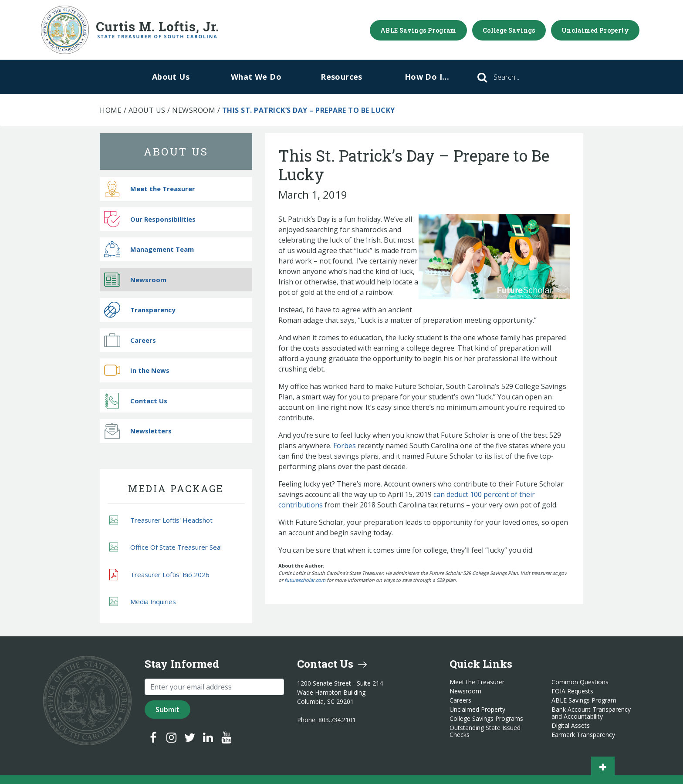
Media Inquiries (143, 602)
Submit (167, 710)
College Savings (509, 30)
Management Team (149, 249)
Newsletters (138, 431)
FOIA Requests (572, 691)
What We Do (256, 77)
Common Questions (580, 682)
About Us (171, 77)
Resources (341, 77)
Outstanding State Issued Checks (485, 731)
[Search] (518, 77)
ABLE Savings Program (418, 30)
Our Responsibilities (150, 219)
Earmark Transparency (583, 735)
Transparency (140, 310)
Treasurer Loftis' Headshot (161, 520)
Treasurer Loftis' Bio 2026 (159, 574)
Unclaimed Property (595, 30)
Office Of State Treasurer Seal (166, 547)
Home (111, 110)
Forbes (345, 446)
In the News (137, 370)
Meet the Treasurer (150, 189)
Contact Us (136, 400)
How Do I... (427, 77)
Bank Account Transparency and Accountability (591, 713)
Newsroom (194, 110)
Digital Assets (571, 726)
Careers (130, 340)
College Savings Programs (486, 719)
